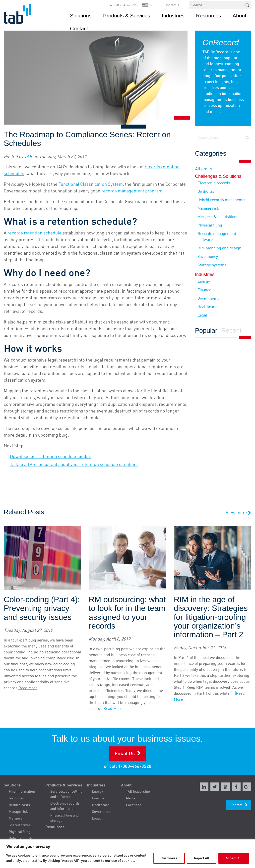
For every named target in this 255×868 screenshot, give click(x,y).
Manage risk (208, 209)
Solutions (81, 16)
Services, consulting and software (66, 794)
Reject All (202, 858)
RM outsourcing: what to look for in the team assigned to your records (127, 613)
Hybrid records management (223, 200)
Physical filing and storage (64, 818)
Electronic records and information (65, 806)
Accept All (234, 858)
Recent (231, 331)
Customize (169, 858)
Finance (204, 290)
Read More (28, 688)
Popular (206, 331)
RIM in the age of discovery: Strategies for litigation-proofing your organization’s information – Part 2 (211, 617)
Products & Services (127, 16)
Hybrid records (21, 839)
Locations (134, 805)
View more (239, 513)
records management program (132, 191)
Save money (208, 257)
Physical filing (210, 226)
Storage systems (212, 265)
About (239, 16)
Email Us (125, 754)
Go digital (206, 192)
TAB (28, 157)
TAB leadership (138, 792)
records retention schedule (34, 233)
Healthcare (207, 307)
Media (131, 798)
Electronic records (214, 183)
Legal (202, 316)
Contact (171, 5)
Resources (208, 16)
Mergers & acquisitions (218, 217)
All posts (204, 169)
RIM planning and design (219, 248)
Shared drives (20, 825)
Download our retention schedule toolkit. (51, 457)
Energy (204, 282)
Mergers (15, 819)
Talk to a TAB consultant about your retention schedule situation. (74, 465)
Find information (22, 792)
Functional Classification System (91, 184)
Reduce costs (19, 805)
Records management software (217, 237)
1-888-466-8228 (126, 5)
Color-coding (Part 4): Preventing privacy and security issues (42, 608)
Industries (173, 16)
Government (208, 299)
